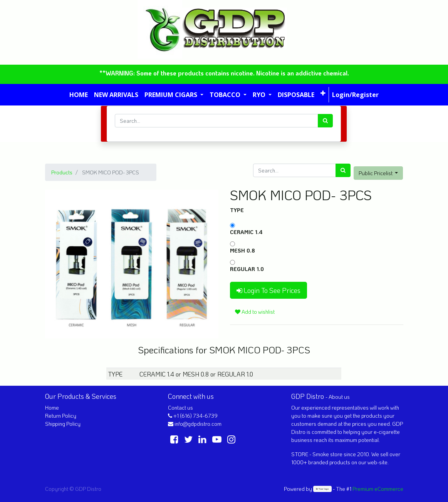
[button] (323, 93)
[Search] (325, 121)
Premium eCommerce (378, 489)
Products (62, 172)
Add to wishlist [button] (255, 312)
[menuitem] (79, 95)
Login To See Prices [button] (268, 290)
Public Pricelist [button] (376, 173)
